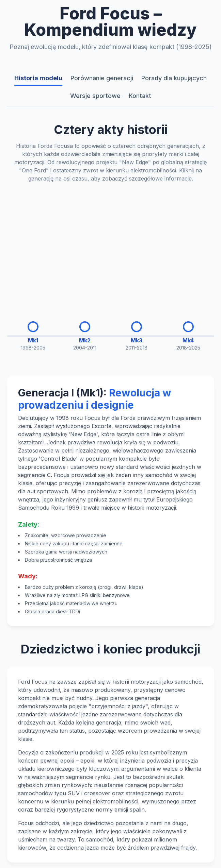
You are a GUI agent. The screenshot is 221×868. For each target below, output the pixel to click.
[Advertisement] (111, 246)
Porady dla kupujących (174, 78)
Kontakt (140, 96)
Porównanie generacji (102, 78)
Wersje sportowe (95, 96)
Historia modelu (38, 78)
